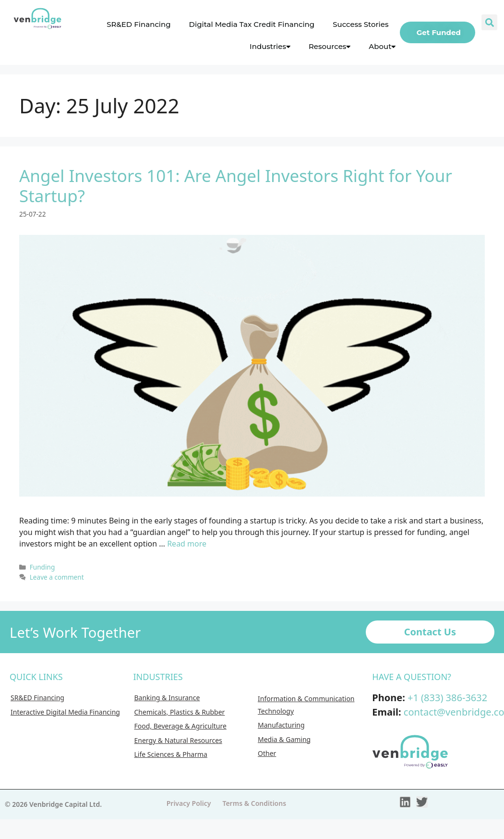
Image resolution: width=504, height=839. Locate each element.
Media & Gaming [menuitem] (284, 739)
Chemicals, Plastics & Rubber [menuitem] (180, 712)
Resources (330, 46)
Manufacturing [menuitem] (281, 725)
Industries (270, 46)
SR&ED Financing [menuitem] (37, 698)
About (382, 46)
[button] (489, 22)
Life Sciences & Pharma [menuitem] (171, 754)
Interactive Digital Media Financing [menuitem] (65, 712)
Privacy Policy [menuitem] (189, 803)
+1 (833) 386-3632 (447, 698)
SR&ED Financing (138, 24)
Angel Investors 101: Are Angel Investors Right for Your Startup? (236, 186)
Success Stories (360, 24)
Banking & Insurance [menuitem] (167, 698)
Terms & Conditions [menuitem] (254, 803)
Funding (42, 567)
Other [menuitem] (267, 753)
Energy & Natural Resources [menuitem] (178, 740)
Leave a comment (57, 577)
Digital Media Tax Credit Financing (252, 24)
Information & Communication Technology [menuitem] (306, 705)
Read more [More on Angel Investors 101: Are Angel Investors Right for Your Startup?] (187, 544)
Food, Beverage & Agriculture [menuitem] (180, 726)
